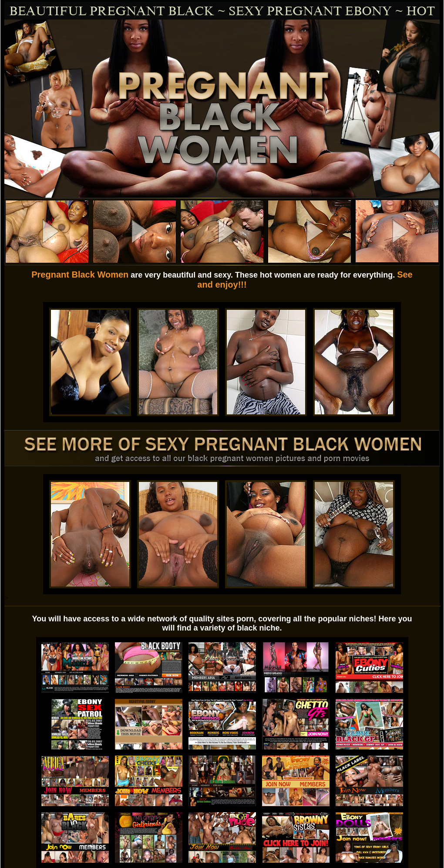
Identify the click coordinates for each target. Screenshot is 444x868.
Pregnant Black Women (80, 275)
